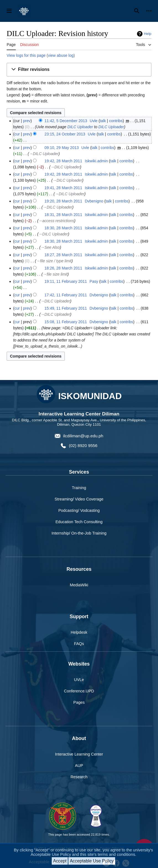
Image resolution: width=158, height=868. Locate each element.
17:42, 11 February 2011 (66, 295)
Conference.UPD (79, 691)
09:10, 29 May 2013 (62, 148)
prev (27, 121)
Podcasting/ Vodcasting (79, 510)
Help (148, 34)
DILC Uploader (80, 127)
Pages (79, 702)
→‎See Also (50, 247)
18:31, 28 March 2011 (63, 215)
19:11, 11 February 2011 (66, 281)
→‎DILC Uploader (44, 154)
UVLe (79, 680)
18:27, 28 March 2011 (63, 255)
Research (79, 777)
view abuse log (61, 55)
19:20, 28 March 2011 (63, 201)
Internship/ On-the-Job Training (79, 533)
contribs (116, 121)
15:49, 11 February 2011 (66, 308)
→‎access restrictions (56, 221)
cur (17, 134)
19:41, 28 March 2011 (63, 188)
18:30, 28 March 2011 (63, 228)
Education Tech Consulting (79, 522)
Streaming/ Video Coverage (79, 499)
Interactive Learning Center (79, 754)
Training (79, 488)
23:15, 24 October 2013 (65, 134)
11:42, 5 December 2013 (66, 121)
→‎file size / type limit (54, 261)
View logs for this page (26, 55)
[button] (79, 70)
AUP (79, 766)
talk (103, 121)
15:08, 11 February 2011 (66, 322)
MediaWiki (79, 585)
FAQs (79, 644)
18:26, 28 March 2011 (63, 268)
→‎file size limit (55, 274)
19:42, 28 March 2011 (63, 161)
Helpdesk (79, 632)
